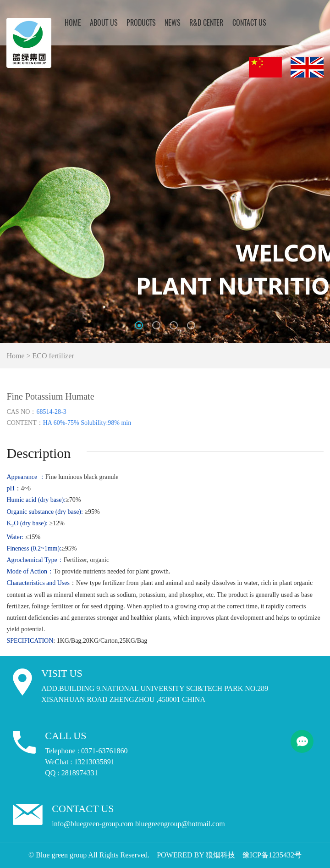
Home (73, 23)
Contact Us (249, 23)
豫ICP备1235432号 (272, 855)
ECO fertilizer (53, 356)
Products (141, 23)
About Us (104, 23)
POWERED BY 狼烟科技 (196, 855)
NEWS (173, 23)
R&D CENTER (206, 23)
